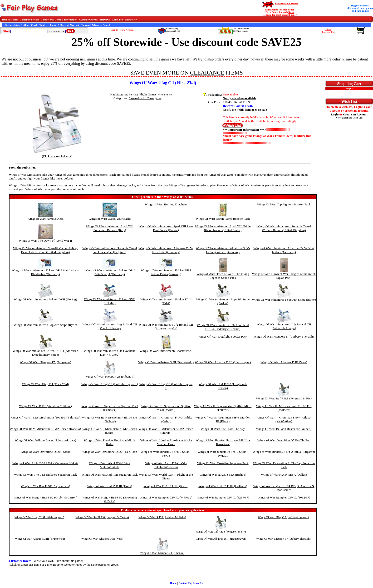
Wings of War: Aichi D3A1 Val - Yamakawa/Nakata (45, 463)
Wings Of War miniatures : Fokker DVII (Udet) (166, 301)
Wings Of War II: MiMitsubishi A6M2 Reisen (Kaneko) (45, 429)
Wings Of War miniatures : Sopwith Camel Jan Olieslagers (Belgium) (110, 250)
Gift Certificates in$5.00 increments (241, 30)
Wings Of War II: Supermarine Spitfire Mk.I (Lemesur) (110, 408)
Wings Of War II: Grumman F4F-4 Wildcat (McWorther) (284, 419)
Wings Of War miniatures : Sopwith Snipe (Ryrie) (45, 325)
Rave (291, 12)
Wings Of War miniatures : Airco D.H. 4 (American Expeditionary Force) (45, 353)
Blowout (85, 25)
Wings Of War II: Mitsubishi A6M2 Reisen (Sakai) (110, 431)
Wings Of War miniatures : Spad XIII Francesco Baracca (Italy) (110, 228)
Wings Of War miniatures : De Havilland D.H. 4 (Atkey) (110, 353)
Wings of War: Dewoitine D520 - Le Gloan (110, 452)
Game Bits (118, 20)
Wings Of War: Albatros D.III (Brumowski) (166, 362)
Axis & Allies (22, 25)
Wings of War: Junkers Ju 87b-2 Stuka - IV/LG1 (223, 454)
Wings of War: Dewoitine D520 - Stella (46, 452)
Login (335, 114)
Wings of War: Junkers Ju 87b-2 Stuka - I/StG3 (166, 454)
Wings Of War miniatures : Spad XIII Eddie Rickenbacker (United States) (223, 228)
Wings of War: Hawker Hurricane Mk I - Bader (110, 442)
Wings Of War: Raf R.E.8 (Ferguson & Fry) (284, 398)
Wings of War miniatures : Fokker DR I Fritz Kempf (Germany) (110, 272)
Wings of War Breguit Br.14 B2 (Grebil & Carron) (45, 497)
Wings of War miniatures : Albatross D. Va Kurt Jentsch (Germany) (284, 250)
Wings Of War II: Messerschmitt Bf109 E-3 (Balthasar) (45, 417)
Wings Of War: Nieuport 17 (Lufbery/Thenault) (284, 336)
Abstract (74, 25)
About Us (198, 583)
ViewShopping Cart (328, 31)
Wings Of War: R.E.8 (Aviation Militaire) (45, 406)
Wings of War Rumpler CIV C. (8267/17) (223, 497)
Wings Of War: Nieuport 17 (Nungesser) (45, 362)
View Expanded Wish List (349, 118)
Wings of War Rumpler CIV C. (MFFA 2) (166, 497)
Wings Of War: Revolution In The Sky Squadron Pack (284, 465)
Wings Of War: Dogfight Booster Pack (223, 336)
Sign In (115, 30)
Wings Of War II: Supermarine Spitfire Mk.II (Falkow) (223, 408)
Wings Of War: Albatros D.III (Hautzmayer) (223, 362)
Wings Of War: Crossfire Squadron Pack (223, 463)
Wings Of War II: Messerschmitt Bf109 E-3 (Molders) (284, 408)
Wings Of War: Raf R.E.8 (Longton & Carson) (223, 386)
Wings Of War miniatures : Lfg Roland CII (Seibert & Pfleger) (284, 326)
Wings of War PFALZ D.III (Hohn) (110, 486)
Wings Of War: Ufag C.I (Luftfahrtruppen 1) (110, 384)
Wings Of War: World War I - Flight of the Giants (166, 476)
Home (5, 20)
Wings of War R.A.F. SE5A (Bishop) (223, 475)
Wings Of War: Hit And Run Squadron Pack (110, 475)
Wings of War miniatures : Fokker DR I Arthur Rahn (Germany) (166, 272)
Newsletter (131, 20)
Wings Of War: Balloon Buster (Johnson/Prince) (45, 440)
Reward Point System (287, 3)
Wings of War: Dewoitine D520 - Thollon (284, 440)
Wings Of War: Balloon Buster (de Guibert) (284, 429)
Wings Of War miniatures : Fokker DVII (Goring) (45, 299)
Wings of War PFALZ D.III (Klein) (166, 486)
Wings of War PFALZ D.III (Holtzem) (223, 486)
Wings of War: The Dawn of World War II (45, 241)
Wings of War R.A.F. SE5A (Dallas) (284, 475)
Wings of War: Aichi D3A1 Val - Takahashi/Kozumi (166, 465)
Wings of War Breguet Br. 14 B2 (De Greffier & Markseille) (284, 488)
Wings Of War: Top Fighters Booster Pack (284, 204)
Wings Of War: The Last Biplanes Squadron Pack (45, 475)
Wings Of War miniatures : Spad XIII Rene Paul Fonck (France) (166, 228)
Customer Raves (88, 20)
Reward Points (233, 106)
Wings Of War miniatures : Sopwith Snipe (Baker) (284, 300)
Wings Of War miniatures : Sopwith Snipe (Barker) (223, 301)
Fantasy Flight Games (143, 94)
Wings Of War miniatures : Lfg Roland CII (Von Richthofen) (110, 326)
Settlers (9, 25)
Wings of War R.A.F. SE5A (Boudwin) (45, 486)
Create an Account (355, 114)
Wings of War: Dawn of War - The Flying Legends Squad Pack (223, 276)
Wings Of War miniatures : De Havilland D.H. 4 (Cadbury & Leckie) (223, 327)
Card (34, 25)
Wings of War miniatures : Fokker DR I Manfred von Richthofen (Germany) (45, 272)
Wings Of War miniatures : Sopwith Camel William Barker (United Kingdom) (284, 228)
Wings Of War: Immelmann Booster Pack (166, 351)
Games (14, 20)
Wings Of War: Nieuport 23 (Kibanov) (110, 376)
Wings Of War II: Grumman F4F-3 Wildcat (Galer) (166, 419)
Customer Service (29, 20)
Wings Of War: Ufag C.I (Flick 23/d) (45, 384)
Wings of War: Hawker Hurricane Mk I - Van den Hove (166, 442)
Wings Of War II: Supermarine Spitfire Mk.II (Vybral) (166, 408)
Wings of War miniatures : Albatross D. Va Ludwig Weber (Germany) (223, 250)
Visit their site (165, 95)
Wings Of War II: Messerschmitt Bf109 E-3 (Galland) (110, 419)
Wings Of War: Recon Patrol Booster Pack (223, 219)
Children (43, 25)
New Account (128, 30)
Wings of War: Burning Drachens (166, 204)
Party (53, 25)
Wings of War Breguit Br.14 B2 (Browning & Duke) (110, 499)
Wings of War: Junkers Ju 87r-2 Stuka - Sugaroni (284, 452)
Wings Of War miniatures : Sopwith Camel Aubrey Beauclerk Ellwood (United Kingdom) (45, 250)
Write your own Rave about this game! (58, 561)
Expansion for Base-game (145, 98)
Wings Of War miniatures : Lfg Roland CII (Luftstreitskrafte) (166, 326)
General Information (66, 20)
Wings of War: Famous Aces (45, 219)
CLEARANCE (207, 73)
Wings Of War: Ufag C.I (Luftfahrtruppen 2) (166, 386)
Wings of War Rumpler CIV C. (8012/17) (284, 497)
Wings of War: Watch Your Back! (110, 219)
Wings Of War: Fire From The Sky (223, 429)
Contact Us (47, 20)
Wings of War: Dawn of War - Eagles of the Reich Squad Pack (284, 276)
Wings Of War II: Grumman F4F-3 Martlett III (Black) (223, 419)
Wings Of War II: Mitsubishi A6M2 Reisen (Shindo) (166, 431)
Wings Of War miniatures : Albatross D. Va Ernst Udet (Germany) (166, 250)
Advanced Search (101, 25)
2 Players (63, 25)
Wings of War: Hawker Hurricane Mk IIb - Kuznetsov (223, 442)
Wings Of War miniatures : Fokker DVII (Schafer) (110, 301)
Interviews (104, 20)
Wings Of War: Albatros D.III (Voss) (284, 362)
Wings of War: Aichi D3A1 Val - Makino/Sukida (110, 465)
